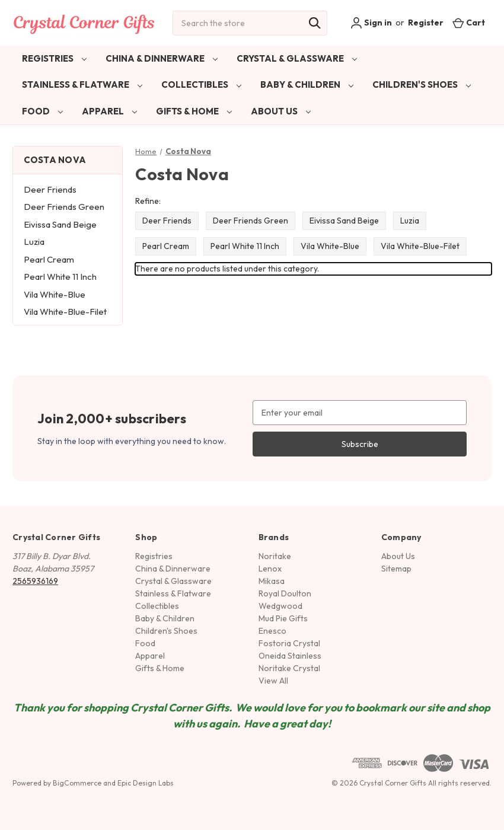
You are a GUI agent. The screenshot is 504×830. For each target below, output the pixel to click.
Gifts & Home (194, 111)
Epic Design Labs (146, 783)
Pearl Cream (49, 259)
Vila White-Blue (55, 294)
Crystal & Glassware (297, 58)
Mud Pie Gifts (283, 618)
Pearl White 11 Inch (60, 277)
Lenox (270, 569)
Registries (54, 58)
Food (42, 111)
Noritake (275, 556)
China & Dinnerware (162, 58)
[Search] (315, 23)
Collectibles (201, 84)
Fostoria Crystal (289, 643)
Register (426, 23)
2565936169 (35, 581)
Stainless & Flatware (82, 84)
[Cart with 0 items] (469, 23)
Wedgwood (280, 606)
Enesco (272, 631)
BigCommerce (77, 783)
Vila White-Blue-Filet (65, 312)
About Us (281, 111)
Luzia (34, 242)
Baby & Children (307, 84)
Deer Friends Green (64, 207)
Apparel (109, 111)
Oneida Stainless (290, 656)
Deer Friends (50, 189)
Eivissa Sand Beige (60, 224)
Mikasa (272, 581)
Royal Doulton (285, 593)
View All (273, 681)
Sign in (371, 23)
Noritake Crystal (289, 668)
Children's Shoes (422, 84)
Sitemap (396, 569)
